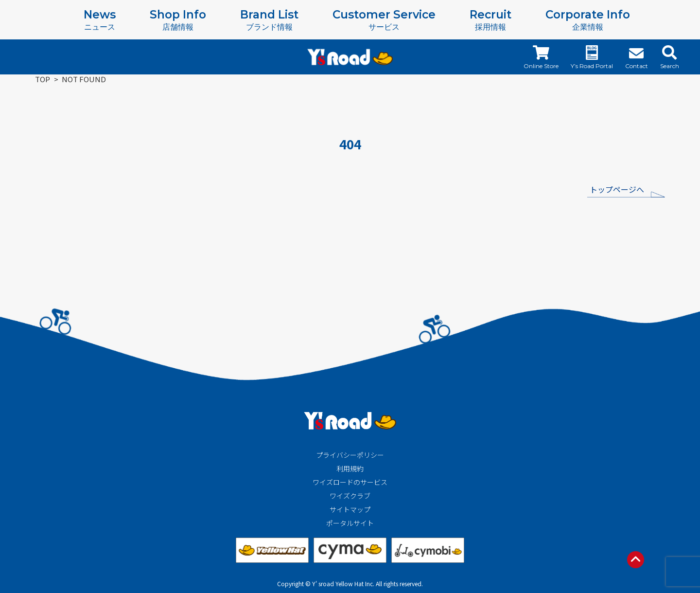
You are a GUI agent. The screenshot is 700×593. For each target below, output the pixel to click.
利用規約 (350, 468)
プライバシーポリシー (350, 455)
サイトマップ (350, 509)
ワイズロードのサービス (350, 482)
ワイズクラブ (350, 496)
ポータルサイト (350, 523)
